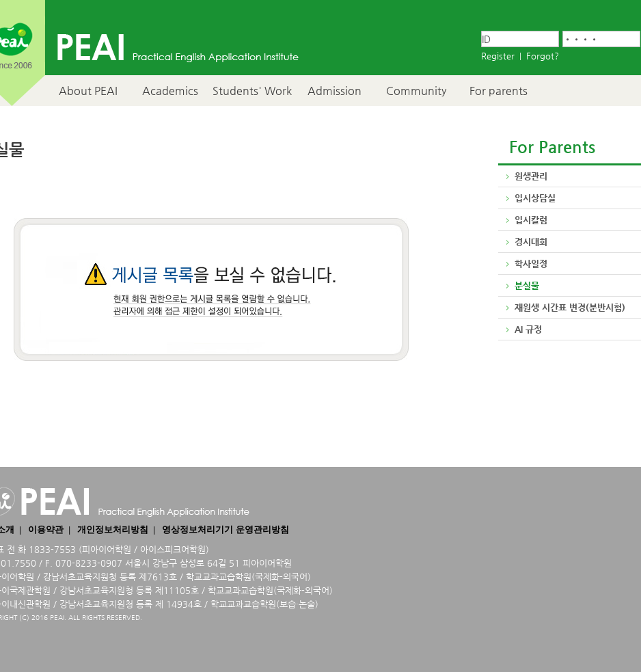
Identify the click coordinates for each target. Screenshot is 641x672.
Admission (335, 91)
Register (498, 56)
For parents (499, 91)
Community (416, 91)
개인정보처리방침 (113, 529)
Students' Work (252, 91)
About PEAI (88, 91)
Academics (170, 91)
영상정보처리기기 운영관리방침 (225, 529)
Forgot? (543, 56)
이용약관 (46, 529)
